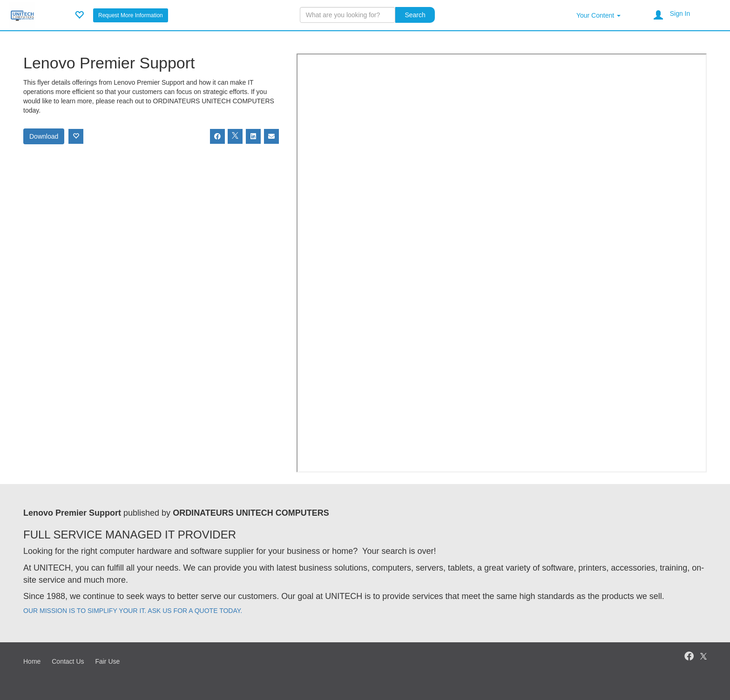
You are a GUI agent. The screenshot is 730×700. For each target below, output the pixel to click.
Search (415, 15)
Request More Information (131, 15)
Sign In (680, 13)
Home (32, 661)
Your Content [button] (598, 15)
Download (44, 136)
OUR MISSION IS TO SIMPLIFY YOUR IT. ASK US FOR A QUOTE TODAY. (133, 611)
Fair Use (107, 661)
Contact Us (68, 661)
